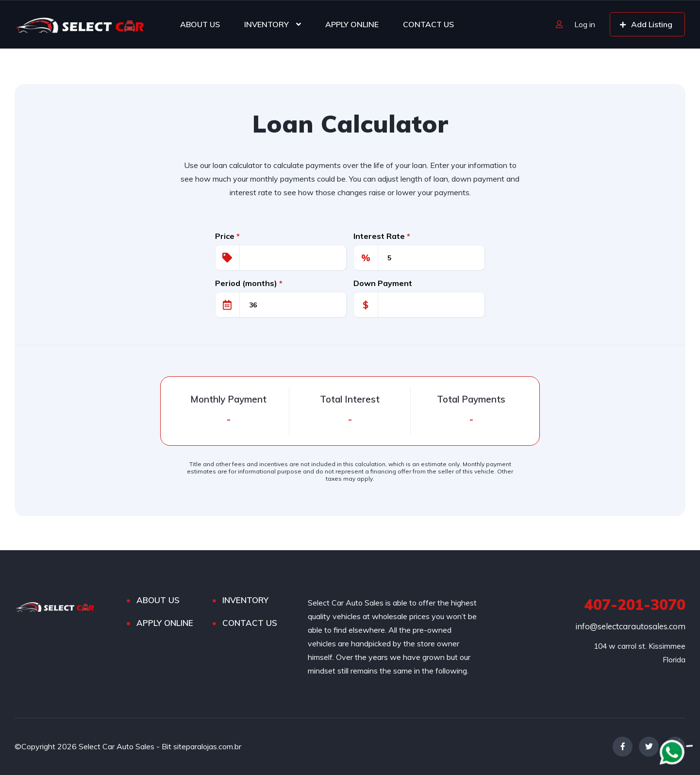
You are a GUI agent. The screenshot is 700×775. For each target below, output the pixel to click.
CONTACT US (428, 24)
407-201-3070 (635, 605)
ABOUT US (200, 24)
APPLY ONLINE (352, 24)
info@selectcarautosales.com (630, 626)
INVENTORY (267, 24)
